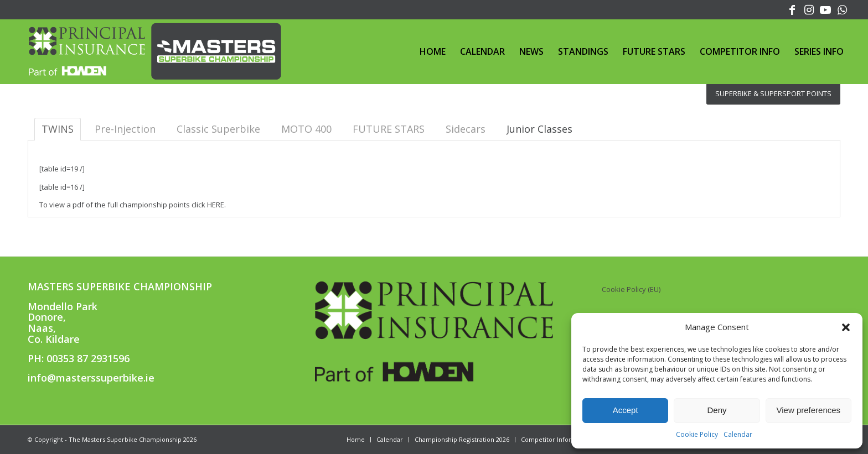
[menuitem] (433, 51)
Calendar (738, 434)
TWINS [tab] (58, 129)
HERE (216, 205)
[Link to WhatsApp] (843, 8)
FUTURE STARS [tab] (389, 129)
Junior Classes (539, 129)
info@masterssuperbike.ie (91, 378)
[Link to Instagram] (809, 8)
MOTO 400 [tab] (306, 129)
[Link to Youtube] (826, 8)
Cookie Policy (697, 434)
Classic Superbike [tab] (218, 129)
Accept (626, 410)
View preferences (809, 410)
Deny (717, 410)
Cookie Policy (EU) (631, 289)
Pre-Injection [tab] (125, 129)
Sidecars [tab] (466, 129)
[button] (846, 327)
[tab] (539, 129)
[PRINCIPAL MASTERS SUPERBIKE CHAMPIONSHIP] (152, 51)
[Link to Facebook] (792, 8)
